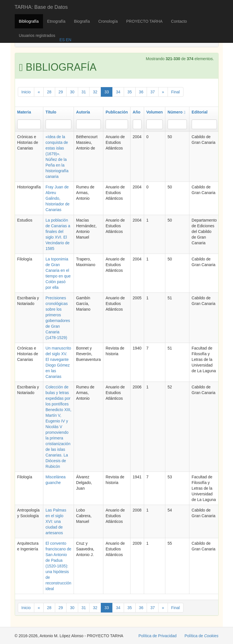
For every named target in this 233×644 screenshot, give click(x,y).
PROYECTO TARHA (144, 21)
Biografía (82, 21)
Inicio (26, 92)
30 (72, 92)
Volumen (155, 112)
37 (153, 92)
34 (118, 92)
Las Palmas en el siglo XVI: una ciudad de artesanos (56, 521)
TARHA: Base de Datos (41, 7)
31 (84, 92)
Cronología (108, 21)
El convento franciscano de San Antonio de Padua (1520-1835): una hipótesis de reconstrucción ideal (58, 566)
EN (68, 40)
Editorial (200, 112)
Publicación (117, 112)
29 (61, 92)
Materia (24, 112)
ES (62, 40)
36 (141, 92)
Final (176, 92)
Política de (202, 636)
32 (95, 92)
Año (137, 112)
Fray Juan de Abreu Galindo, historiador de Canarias (58, 198)
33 (107, 92)
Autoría (83, 112)
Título (51, 112)
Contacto (179, 21)
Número (177, 112)
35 (130, 92)
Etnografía (56, 21)
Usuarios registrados (37, 35)
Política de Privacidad (158, 636)
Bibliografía (29, 21)
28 (49, 92)
